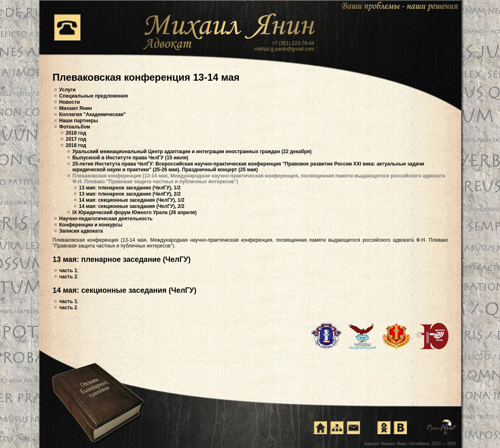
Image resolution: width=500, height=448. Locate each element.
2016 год (76, 145)
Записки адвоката (81, 231)
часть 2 (68, 277)
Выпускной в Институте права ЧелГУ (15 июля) (130, 158)
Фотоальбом (75, 127)
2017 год (76, 139)
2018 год (76, 133)
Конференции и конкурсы (91, 225)
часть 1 (68, 271)
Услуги (68, 90)
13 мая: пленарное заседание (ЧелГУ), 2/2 (130, 194)
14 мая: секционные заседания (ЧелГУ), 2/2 (132, 206)
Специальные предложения (94, 96)
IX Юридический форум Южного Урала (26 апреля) (135, 212)
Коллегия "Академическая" (93, 114)
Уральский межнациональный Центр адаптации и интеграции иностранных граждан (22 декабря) (192, 152)
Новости (70, 102)
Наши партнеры (79, 121)
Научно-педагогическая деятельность (106, 219)
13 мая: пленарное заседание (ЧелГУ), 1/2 (130, 188)
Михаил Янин (76, 108)
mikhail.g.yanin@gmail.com (284, 49)
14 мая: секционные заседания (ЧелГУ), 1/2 (132, 200)
